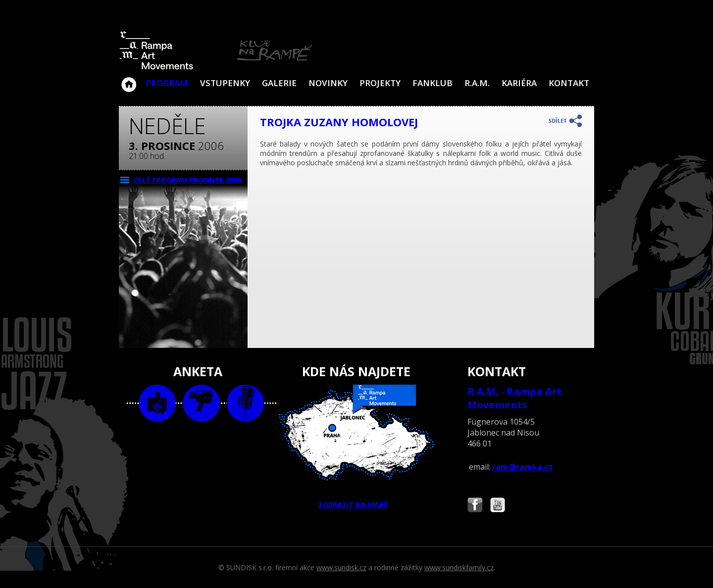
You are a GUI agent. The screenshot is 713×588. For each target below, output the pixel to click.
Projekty (380, 83)
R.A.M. (477, 83)
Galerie (279, 83)
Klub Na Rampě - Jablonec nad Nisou (129, 80)
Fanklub (433, 83)
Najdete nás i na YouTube (498, 506)
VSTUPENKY (225, 83)
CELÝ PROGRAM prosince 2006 (187, 180)
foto (157, 403)
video (201, 403)
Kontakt (569, 83)
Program (167, 83)
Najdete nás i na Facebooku (475, 506)
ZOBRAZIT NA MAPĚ (356, 447)
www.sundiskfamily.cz (459, 567)
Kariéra (519, 83)
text (245, 403)
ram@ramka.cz (522, 467)
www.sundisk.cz (341, 567)
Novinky (328, 83)
